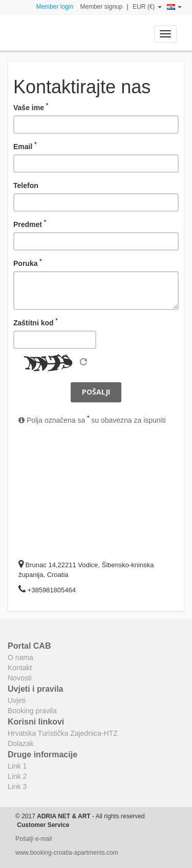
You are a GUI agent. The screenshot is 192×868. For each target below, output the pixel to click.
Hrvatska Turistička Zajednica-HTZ (63, 733)
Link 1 (17, 766)
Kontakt (20, 668)
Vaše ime (31, 107)
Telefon (26, 185)
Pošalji (96, 392)
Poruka (27, 263)
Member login (55, 7)
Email (25, 146)
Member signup (101, 7)
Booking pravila (32, 711)
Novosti (20, 678)
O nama (20, 657)
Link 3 (17, 787)
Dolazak (21, 743)
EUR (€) (147, 7)
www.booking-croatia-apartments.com (67, 853)
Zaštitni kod (36, 322)
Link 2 (17, 776)
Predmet (30, 224)
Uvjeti (17, 700)
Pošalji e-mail (34, 839)
